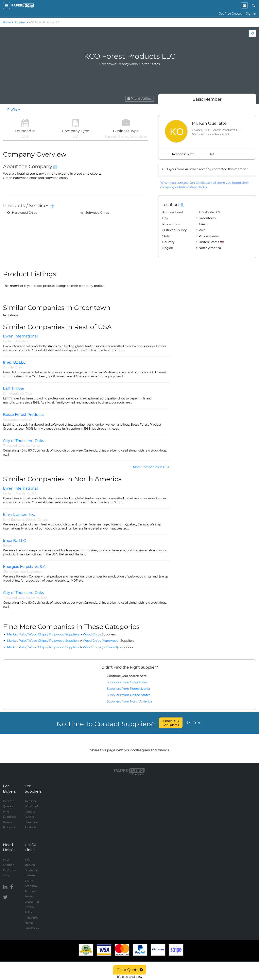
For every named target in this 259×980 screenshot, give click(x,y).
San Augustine (13, 394)
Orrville (8, 367)
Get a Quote (130, 970)
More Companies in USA (151, 467)
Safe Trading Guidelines (32, 860)
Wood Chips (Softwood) (108, 647)
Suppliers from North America (129, 701)
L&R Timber (14, 389)
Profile (14, 109)
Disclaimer (32, 897)
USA (34, 493)
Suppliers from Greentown (127, 682)
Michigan (25, 420)
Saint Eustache (14, 520)
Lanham (9, 341)
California (33, 446)
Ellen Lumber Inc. (19, 515)
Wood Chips (99, 634)
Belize (7, 546)
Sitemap (9, 860)
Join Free (31, 797)
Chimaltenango (14, 572)
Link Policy (32, 924)
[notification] (244, 5)
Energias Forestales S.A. (25, 567)
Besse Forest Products (23, 415)
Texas (29, 394)
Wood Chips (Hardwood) (109, 641)
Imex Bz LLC (14, 362)
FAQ (6, 855)
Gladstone (10, 420)
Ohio (18, 367)
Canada (43, 520)
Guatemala (34, 572)
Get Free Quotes (230, 14)
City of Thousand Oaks (23, 441)
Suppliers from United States (129, 695)
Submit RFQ (171, 723)
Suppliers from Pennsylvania (128, 689)
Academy (31, 882)
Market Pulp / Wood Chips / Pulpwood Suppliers (43, 634)
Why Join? (31, 802)
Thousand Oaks (14, 446)
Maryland (23, 341)
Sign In (251, 14)
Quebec (31, 520)
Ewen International (20, 336)
